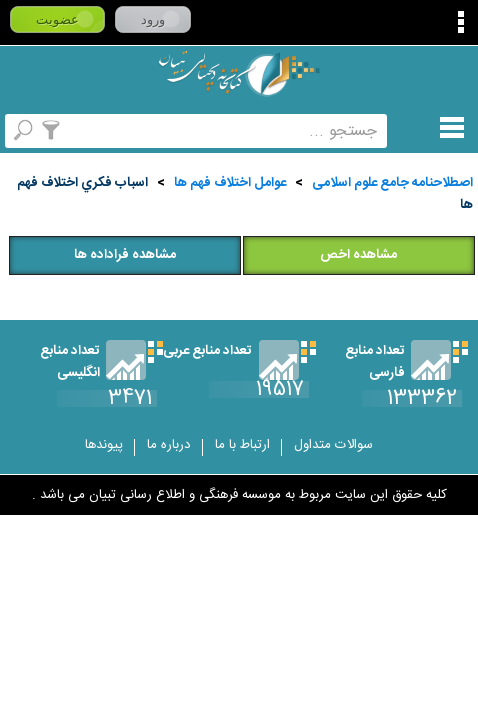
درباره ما (169, 445)
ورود (153, 19)
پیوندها (104, 445)
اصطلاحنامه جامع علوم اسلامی (392, 183)
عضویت (57, 19)
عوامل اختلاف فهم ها (230, 183)
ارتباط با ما (242, 445)
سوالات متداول (333, 445)
